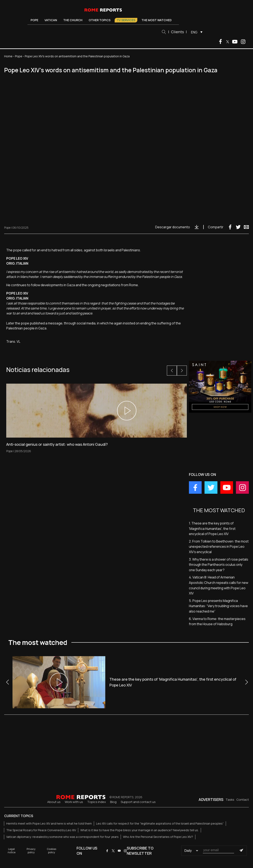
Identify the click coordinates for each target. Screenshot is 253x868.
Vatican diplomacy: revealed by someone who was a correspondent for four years (62, 837)
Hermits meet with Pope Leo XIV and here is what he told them (49, 823)
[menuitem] (196, 32)
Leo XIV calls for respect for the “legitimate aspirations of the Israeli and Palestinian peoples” (160, 823)
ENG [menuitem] (194, 32)
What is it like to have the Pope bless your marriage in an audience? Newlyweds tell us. (140, 830)
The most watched (157, 20)
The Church (73, 20)
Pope (34, 20)
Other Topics (100, 20)
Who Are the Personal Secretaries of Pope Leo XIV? (158, 837)
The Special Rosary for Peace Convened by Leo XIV (41, 830)
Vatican (51, 20)
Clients (177, 32)
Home (8, 56)
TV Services (126, 20)
